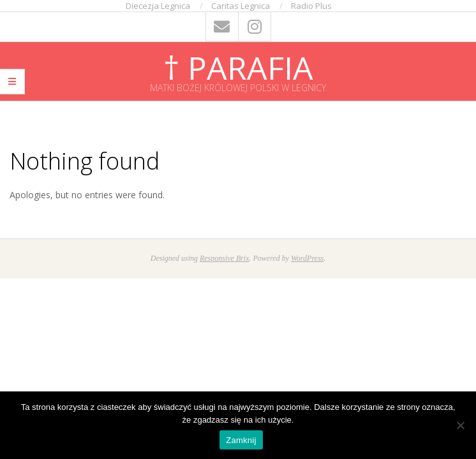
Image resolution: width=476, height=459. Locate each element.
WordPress (307, 258)
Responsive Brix (225, 258)
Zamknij (241, 440)
